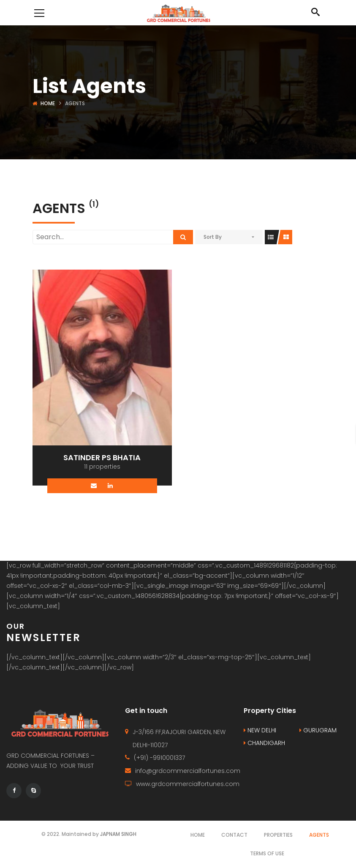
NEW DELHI (260, 730)
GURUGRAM (318, 730)
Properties (278, 835)
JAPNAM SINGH (118, 834)
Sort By (213, 237)
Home (48, 103)
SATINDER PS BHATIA (102, 457)
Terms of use (267, 853)
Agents (319, 835)
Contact (234, 835)
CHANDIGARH (264, 743)
